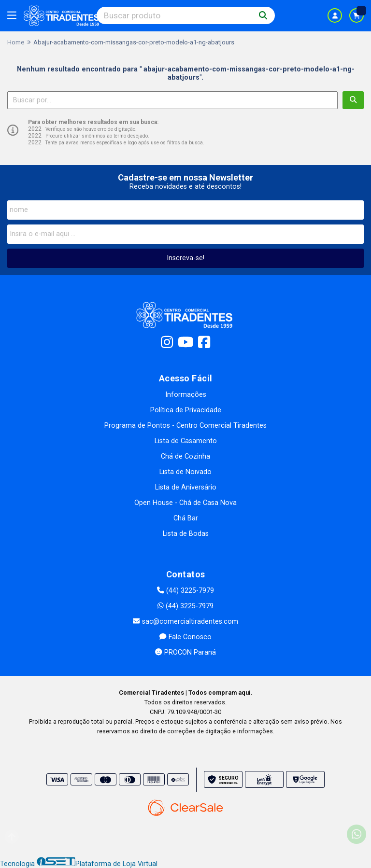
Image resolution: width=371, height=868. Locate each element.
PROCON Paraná (185, 652)
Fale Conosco (185, 637)
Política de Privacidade (186, 410)
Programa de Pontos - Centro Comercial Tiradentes (185, 426)
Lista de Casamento (186, 441)
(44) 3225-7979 (185, 591)
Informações (186, 395)
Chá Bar (186, 518)
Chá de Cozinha (185, 456)
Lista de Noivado (185, 472)
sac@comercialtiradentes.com (185, 622)
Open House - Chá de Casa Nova (185, 503)
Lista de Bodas (186, 534)
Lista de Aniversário (186, 487)
